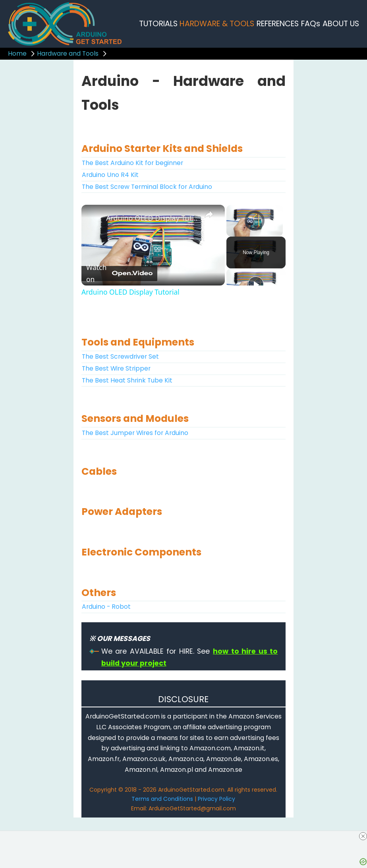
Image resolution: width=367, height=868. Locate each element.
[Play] (256, 284)
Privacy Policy (216, 799)
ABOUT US (341, 24)
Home (17, 53)
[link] (94, 217)
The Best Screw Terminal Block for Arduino (147, 187)
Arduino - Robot (106, 607)
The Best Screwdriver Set (120, 356)
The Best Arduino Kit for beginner (132, 163)
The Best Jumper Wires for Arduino (135, 433)
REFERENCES (278, 24)
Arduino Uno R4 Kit (110, 175)
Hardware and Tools (68, 53)
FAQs (311, 24)
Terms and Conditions (162, 799)
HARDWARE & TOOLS (217, 24)
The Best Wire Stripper (116, 368)
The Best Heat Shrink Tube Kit (127, 380)
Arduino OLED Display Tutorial (152, 218)
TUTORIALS (158, 24)
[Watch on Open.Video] (119, 274)
